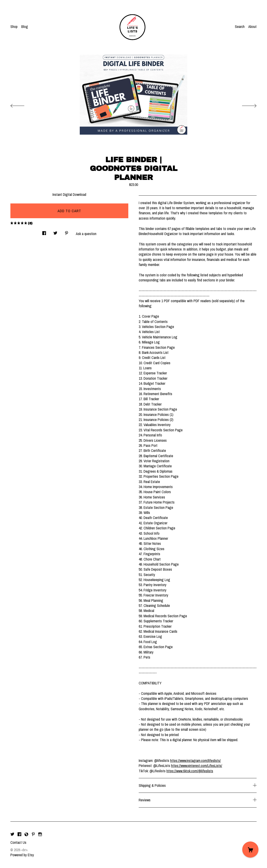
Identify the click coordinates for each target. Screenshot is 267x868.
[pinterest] (33, 835)
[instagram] (40, 835)
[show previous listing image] (22, 104)
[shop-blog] (26, 835)
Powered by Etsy (22, 855)
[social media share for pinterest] (67, 232)
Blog (25, 27)
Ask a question (86, 234)
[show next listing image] (245, 104)
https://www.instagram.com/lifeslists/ (195, 761)
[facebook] (19, 835)
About (252, 27)
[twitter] (12, 835)
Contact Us (18, 842)
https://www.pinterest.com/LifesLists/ (197, 766)
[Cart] (250, 850)
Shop (14, 27)
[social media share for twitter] (55, 232)
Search (240, 27)
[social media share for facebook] (44, 232)
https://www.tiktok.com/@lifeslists (190, 771)
